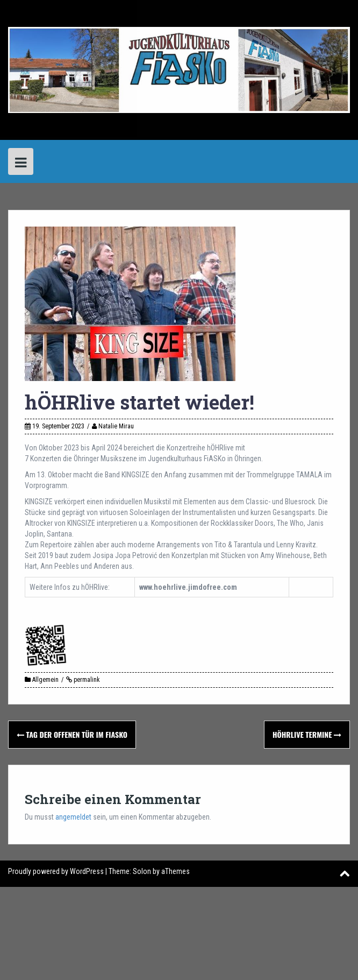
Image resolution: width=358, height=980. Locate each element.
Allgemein (45, 680)
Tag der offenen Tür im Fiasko (72, 734)
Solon (142, 871)
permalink (86, 680)
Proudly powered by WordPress (56, 871)
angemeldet (73, 817)
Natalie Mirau (116, 426)
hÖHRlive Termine (307, 734)
